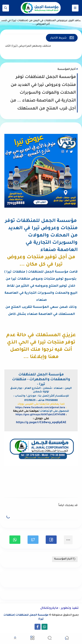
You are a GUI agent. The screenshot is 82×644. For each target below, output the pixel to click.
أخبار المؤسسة (66, 69)
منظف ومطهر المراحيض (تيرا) (25, 46)
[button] (51, 540)
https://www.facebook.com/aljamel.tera (40, 408)
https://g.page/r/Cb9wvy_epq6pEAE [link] (41, 423)
